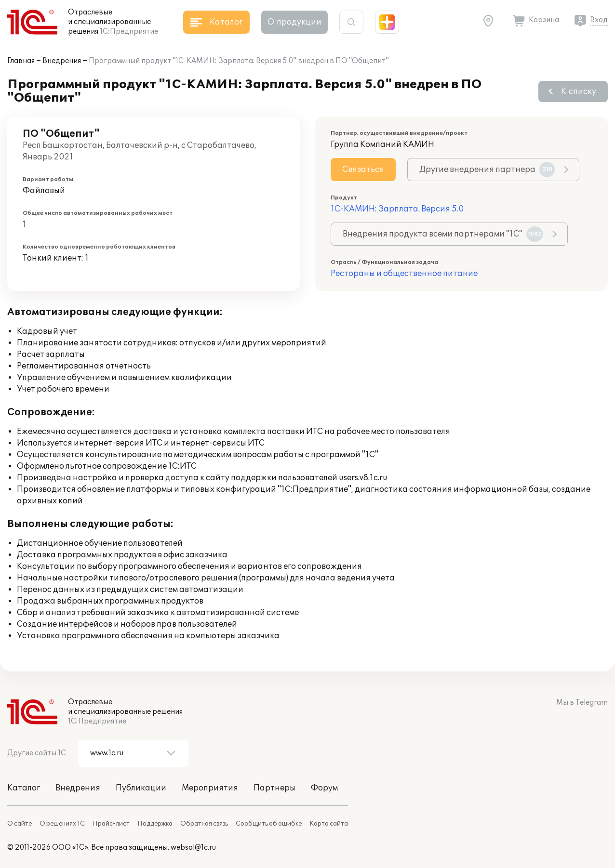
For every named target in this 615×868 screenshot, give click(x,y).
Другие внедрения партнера (487, 170)
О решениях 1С (62, 824)
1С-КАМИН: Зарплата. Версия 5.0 (397, 209)
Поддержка (155, 824)
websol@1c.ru (193, 848)
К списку (579, 92)
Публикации (141, 788)
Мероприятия (210, 788)
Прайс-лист (111, 824)
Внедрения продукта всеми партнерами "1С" (443, 234)
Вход (599, 20)
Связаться (363, 170)
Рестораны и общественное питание (404, 274)
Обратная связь (204, 824)
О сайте (20, 824)
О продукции (294, 22)
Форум (324, 788)
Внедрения (62, 61)
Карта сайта (329, 824)
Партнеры (274, 788)
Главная (21, 61)
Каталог (24, 788)
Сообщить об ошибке (269, 824)
